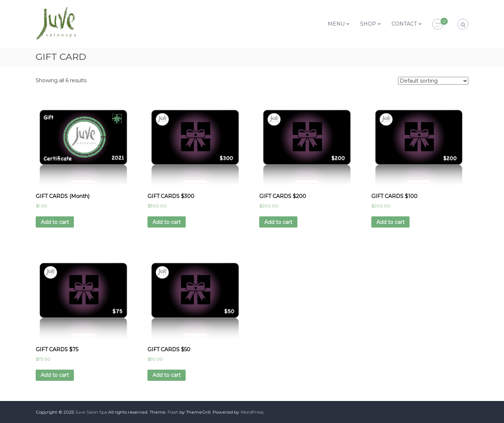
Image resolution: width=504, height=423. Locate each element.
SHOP (368, 24)
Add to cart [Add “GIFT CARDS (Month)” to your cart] (55, 222)
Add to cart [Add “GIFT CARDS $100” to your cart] (390, 222)
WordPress (252, 412)
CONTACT (404, 24)
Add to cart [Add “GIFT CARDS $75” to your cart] (55, 375)
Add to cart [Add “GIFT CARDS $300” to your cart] (167, 222)
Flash (173, 412)
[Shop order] (433, 81)
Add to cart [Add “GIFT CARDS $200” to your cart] (278, 222)
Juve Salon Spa (91, 412)
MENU (336, 24)
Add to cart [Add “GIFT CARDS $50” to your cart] (167, 375)
